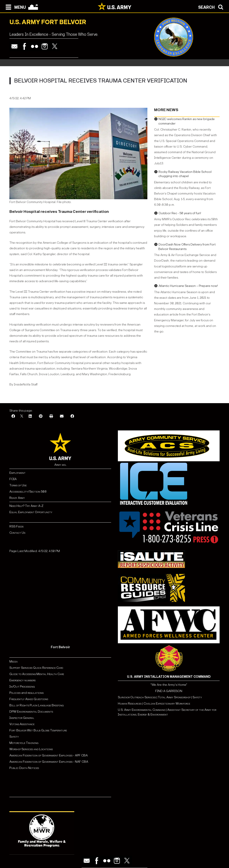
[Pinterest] (41, 416)
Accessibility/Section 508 (28, 492)
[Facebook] (13, 416)
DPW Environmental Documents (31, 712)
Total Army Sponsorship (174, 697)
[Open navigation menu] (15, 7)
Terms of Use (18, 485)
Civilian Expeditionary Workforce (167, 704)
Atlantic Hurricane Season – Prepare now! (188, 286)
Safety (14, 737)
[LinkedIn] (30, 416)
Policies (15, 693)
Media (14, 662)
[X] (22, 416)
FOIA (13, 479)
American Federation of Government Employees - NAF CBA (49, 762)
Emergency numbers (22, 680)
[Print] (51, 416)
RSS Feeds (16, 526)
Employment (17, 473)
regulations (36, 693)
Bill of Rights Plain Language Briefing (36, 705)
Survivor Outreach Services (137, 697)
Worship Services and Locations (31, 749)
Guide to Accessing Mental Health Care (37, 674)
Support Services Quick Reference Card (36, 668)
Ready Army (17, 498)
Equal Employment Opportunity (31, 512)
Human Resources (130, 704)
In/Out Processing (22, 687)
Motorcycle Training (24, 743)
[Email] (62, 416)
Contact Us (17, 533)
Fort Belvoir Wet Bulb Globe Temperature (38, 730)
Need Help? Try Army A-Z (26, 506)
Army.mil (60, 465)
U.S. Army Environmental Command (142, 710)
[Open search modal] (212, 7)
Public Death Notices (24, 768)
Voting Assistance (22, 724)
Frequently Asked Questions (29, 699)
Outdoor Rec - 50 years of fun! (180, 213)
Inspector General (22, 718)
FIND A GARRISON (169, 691)
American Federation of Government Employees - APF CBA (49, 755)
